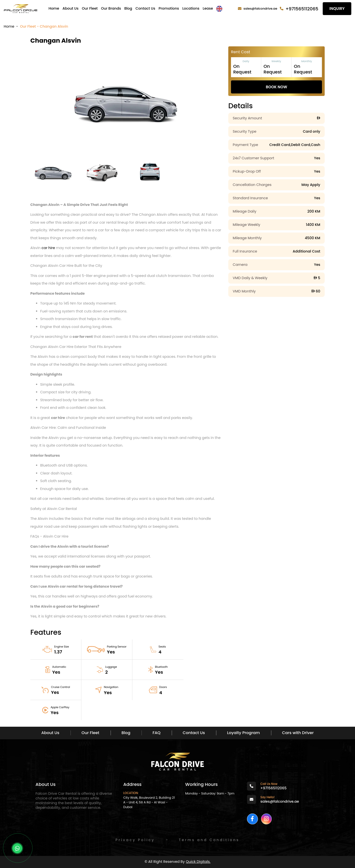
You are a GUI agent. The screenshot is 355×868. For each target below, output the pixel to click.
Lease (208, 8)
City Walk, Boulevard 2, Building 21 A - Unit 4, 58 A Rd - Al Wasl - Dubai (149, 802)
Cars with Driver (298, 733)
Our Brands (111, 8)
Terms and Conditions (209, 840)
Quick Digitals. (198, 862)
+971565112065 (302, 9)
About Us (70, 8)
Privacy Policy (135, 840)
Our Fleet (90, 8)
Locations (191, 8)
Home (54, 8)
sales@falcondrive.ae (260, 9)
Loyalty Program (243, 733)
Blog (128, 8)
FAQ (157, 733)
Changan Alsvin (56, 41)
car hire (48, 248)
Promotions (169, 8)
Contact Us (145, 8)
